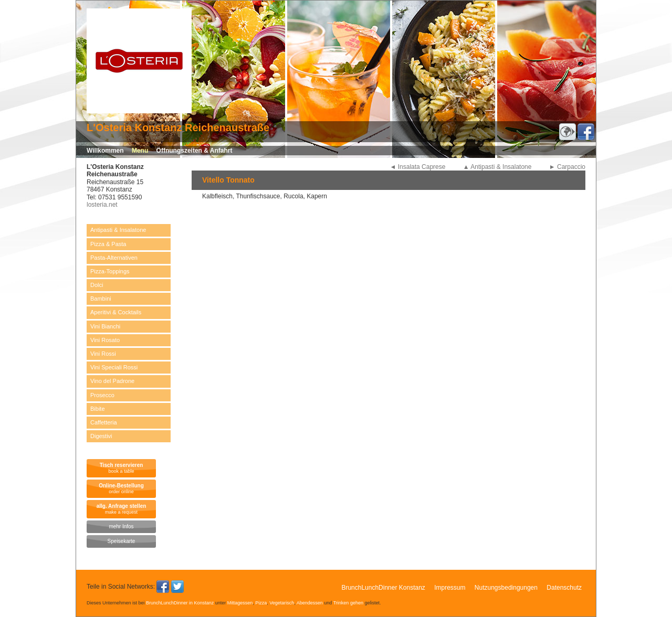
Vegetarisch (282, 603)
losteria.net (102, 205)
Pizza (261, 603)
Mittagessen (240, 603)
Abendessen (310, 603)
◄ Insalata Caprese (418, 167)
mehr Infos (121, 526)
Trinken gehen (348, 603)
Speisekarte (122, 541)
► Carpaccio (567, 167)
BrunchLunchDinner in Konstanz (180, 603)
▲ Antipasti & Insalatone (497, 167)
